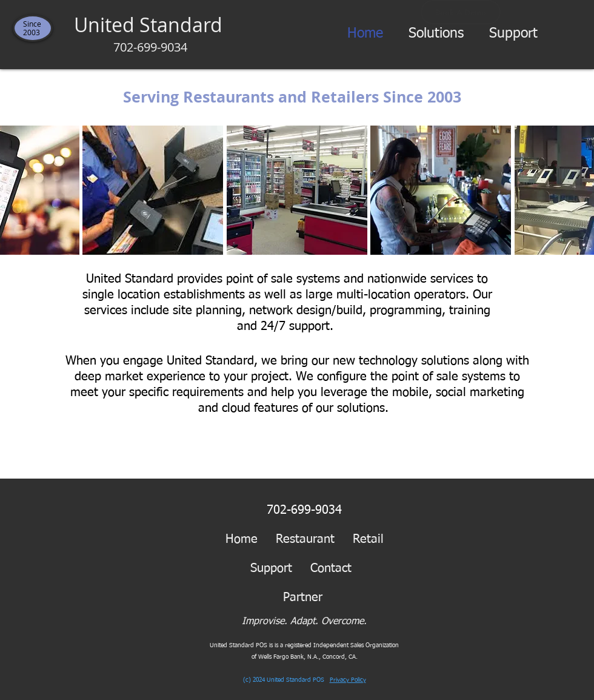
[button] (436, 34)
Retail (368, 539)
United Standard (151, 33)
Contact (331, 568)
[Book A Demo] (461, 12)
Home (242, 539)
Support (271, 568)
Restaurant (305, 539)
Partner (312, 597)
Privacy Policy (348, 680)
